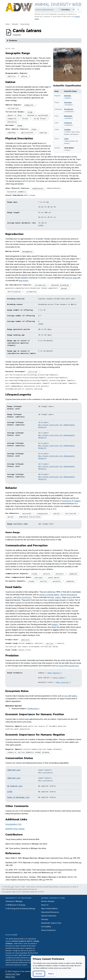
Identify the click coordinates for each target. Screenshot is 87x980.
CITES (10, 792)
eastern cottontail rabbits (49, 595)
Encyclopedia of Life (13, 824)
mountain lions (73, 666)
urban (34, 129)
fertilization (14, 292)
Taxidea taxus (33, 708)
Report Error (10, 977)
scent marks (54, 577)
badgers (77, 501)
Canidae (67, 129)
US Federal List (15, 786)
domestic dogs (71, 278)
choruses (39, 577)
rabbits (75, 696)
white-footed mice (24, 597)
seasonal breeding (60, 285)
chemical (73, 574)
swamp (20, 126)
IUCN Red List (14, 770)
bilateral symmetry (17, 192)
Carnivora (68, 123)
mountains (12, 122)
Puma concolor (63, 682)
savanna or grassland (37, 115)
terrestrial (13, 108)
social (11, 517)
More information (46, 772)
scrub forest (40, 119)
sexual (64, 288)
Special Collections (49, 916)
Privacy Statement (48, 930)
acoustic (60, 574)
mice (66, 696)
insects (70, 597)
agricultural (27, 133)
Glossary (45, 919)
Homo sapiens (54, 673)
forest (25, 119)
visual (34, 574)
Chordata (68, 102)
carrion (50, 644)
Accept (39, 974)
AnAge (41, 225)
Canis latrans (25, 24)
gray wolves (24, 280)
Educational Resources (50, 912)
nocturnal (27, 513)
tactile (47, 574)
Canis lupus (59, 677)
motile (57, 513)
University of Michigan (14, 901)
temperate (29, 105)
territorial (71, 513)
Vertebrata (69, 109)
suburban (12, 133)
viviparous (31, 292)
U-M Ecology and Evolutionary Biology (20, 908)
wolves (61, 666)
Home (7, 24)
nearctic (12, 76)
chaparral (12, 119)
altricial (33, 372)
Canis (66, 139)
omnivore (25, 640)
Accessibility (46, 927)
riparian (43, 133)
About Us (45, 905)
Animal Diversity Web (58, 4)
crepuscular (42, 513)
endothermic (38, 188)
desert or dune (15, 115)
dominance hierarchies (30, 517)
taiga (30, 112)
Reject (51, 974)
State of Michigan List (18, 797)
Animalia (15, 24)
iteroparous (40, 285)
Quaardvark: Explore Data (51, 923)
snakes (58, 597)
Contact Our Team (13, 974)
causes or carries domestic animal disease (28, 752)
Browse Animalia (48, 901)
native (24, 76)
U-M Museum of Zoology (15, 905)
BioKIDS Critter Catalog (15, 829)
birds (52, 597)
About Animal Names (49, 908)
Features (13, 40)
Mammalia (68, 116)
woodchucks (67, 501)
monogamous (27, 251)
